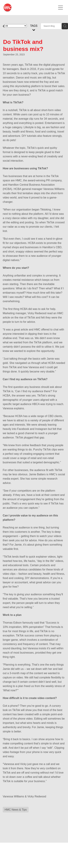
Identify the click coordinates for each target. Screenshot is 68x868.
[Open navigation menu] (61, 8)
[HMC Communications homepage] (30, 8)
